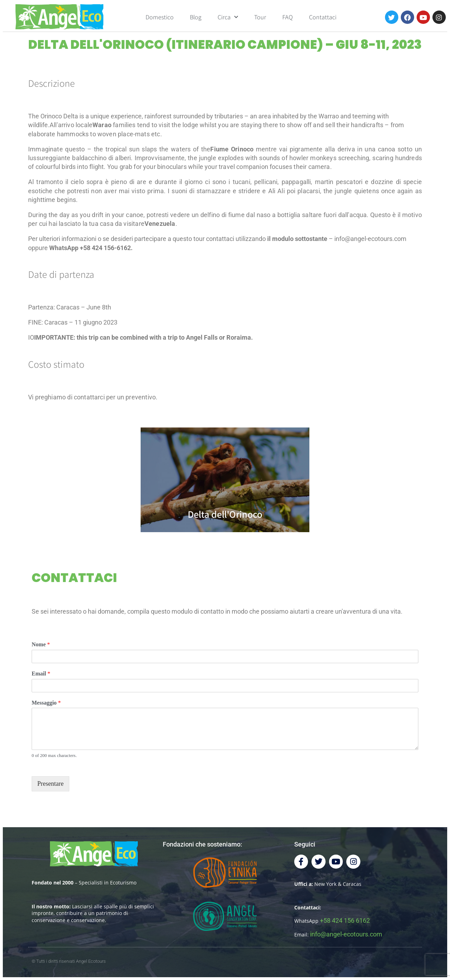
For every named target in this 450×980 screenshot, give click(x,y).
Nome (41, 644)
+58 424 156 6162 (345, 920)
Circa (228, 17)
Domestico (160, 17)
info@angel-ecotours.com (346, 934)
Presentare (50, 784)
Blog (196, 17)
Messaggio (46, 703)
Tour (260, 17)
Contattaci (323, 17)
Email (41, 674)
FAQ (288, 17)
